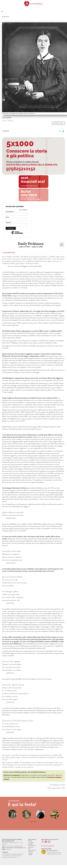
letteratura (10, 121)
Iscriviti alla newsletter (48, 846)
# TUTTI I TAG (58, 123)
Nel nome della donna (52, 851)
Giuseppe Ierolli (10, 253)
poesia (4, 121)
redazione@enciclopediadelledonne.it (16, 848)
